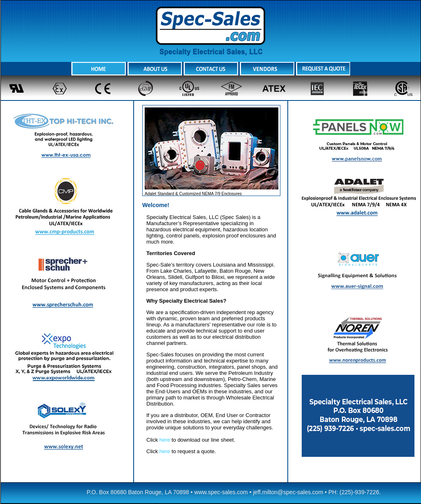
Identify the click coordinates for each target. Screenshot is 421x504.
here (165, 440)
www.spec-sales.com (221, 492)
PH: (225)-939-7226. (355, 492)
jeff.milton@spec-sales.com (288, 492)
